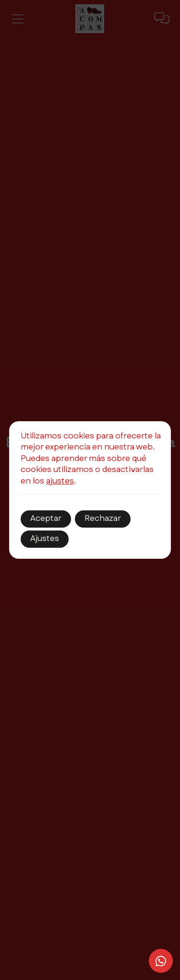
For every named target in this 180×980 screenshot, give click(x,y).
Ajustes (45, 539)
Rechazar (103, 519)
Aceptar (46, 519)
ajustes (60, 481)
